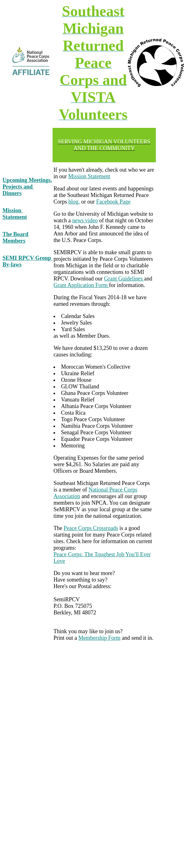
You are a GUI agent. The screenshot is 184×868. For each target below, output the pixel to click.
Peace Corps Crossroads (91, 528)
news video (85, 220)
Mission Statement (15, 214)
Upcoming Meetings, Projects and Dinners (27, 187)
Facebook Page (113, 202)
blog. (74, 202)
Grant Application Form (81, 285)
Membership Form (99, 638)
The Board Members (15, 237)
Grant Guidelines (124, 279)
